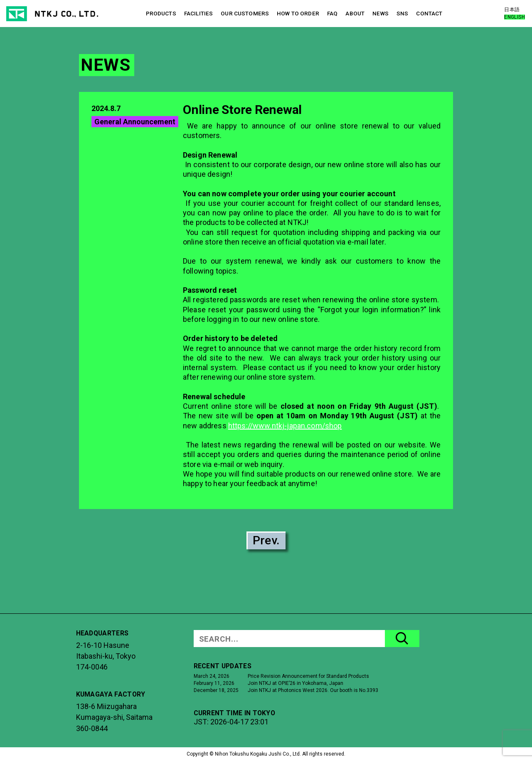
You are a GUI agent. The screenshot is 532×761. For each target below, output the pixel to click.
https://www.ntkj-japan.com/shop (285, 426)
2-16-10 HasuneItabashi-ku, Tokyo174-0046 (106, 656)
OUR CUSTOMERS (245, 13)
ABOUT (355, 13)
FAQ (332, 13)
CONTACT (429, 13)
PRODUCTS (161, 13)
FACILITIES (198, 13)
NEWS (381, 13)
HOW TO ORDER (298, 13)
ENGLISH (515, 17)
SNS (402, 13)
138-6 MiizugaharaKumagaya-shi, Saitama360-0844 (114, 717)
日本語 (512, 10)
